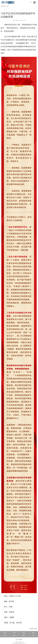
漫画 (14, 635)
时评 (14, 633)
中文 (17, 639)
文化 (5, 635)
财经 (33, 633)
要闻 (8, 6)
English (21, 639)
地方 (33, 635)
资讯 (24, 633)
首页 (5, 633)
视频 (24, 635)
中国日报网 (3, 6)
